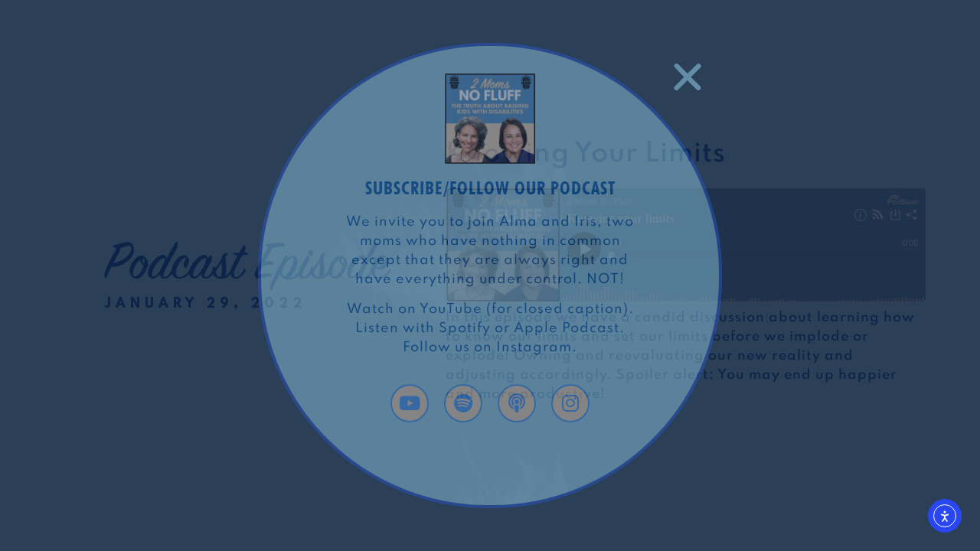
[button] (688, 77)
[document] (490, 275)
